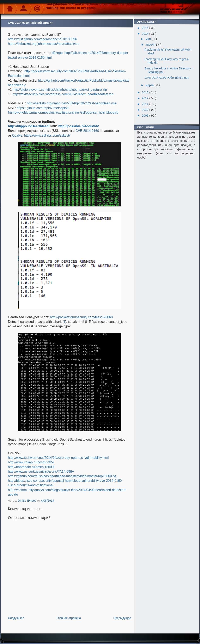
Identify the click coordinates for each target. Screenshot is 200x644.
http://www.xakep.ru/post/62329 (31, 462)
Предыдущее (122, 618)
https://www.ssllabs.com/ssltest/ (47, 135)
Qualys (17, 135)
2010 (146, 110)
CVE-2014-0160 (87, 131)
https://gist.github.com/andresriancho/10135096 (43, 39)
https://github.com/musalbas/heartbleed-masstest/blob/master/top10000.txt (62, 476)
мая (149, 39)
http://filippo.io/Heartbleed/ (29, 126)
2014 (146, 34)
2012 (146, 98)
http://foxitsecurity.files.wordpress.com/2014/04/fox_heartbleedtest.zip (63, 94)
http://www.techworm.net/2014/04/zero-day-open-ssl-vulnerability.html (58, 458)
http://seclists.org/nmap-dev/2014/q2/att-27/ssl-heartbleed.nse (72, 103)
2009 (146, 116)
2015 (146, 28)
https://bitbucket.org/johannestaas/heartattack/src (44, 44)
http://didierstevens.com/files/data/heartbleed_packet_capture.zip (60, 90)
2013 (146, 92)
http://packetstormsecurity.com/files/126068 (81, 317)
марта (150, 85)
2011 (146, 104)
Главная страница (69, 618)
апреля (151, 45)
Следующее (16, 618)
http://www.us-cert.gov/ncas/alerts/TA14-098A (41, 472)
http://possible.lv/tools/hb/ (79, 126)
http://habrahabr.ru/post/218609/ (31, 467)
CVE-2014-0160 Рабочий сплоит (167, 78)
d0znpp (57, 53)
